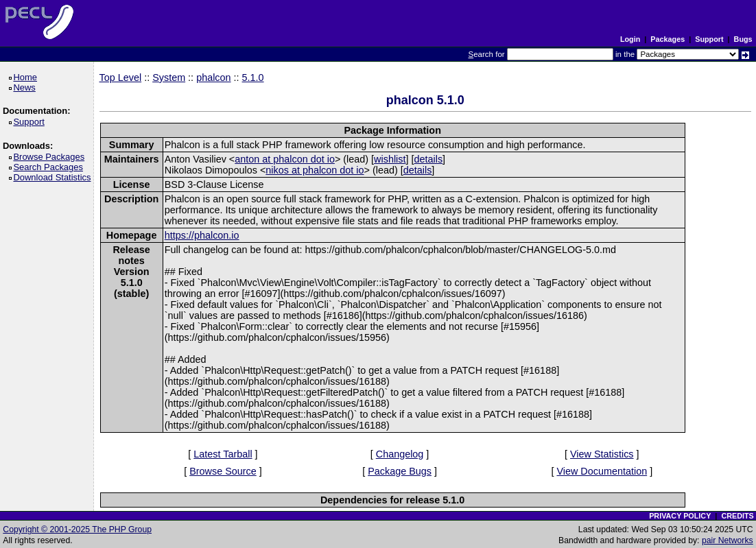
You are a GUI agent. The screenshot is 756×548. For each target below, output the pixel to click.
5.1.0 (253, 78)
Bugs (743, 39)
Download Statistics (54, 177)
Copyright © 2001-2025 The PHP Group (77, 529)
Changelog (400, 454)
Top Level (121, 78)
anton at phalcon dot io (285, 159)
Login (630, 39)
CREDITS (737, 516)
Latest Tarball (223, 454)
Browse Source (223, 471)
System (169, 78)
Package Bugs (400, 471)
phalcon (213, 78)
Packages (668, 39)
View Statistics (602, 454)
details (428, 159)
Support (709, 39)
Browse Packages (51, 157)
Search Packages (50, 167)
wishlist (390, 159)
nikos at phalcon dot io (315, 170)
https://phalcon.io (202, 235)
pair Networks (728, 540)
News (26, 87)
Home (27, 77)
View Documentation (602, 471)
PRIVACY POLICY (680, 516)
